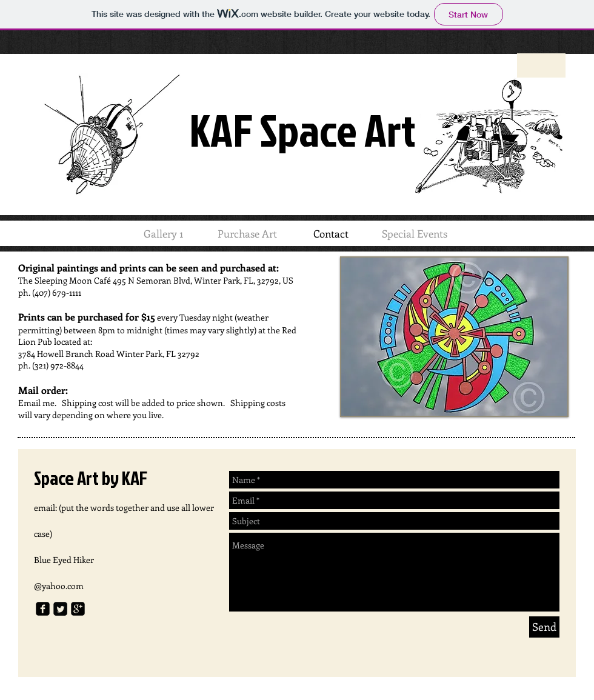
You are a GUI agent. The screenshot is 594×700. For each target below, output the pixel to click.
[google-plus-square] (78, 609)
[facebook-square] (43, 609)
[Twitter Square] (60, 609)
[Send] (544, 627)
